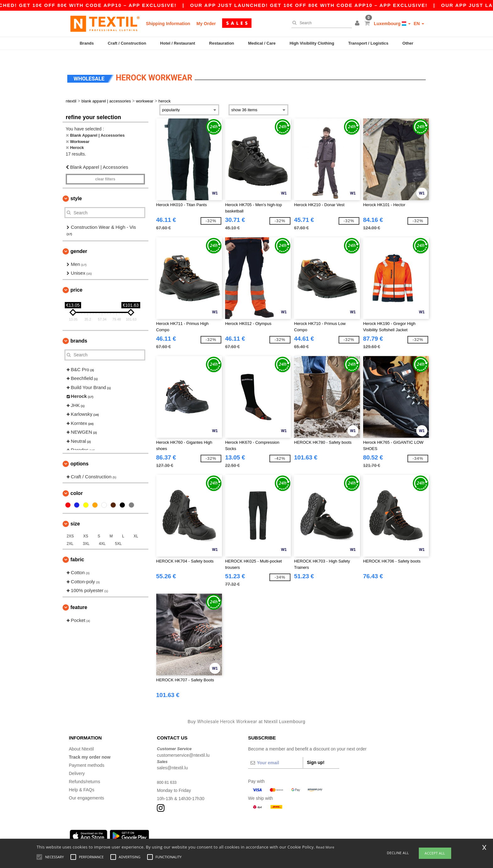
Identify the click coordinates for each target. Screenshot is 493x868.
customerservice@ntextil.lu (183, 744)
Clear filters (105, 168)
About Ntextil (81, 738)
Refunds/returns (85, 771)
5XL (118, 533)
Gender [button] (79, 240)
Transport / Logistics (368, 43)
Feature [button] (79, 596)
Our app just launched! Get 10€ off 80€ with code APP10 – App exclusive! (325, 5)
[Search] (320, 23)
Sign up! (316, 752)
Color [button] (77, 483)
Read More (325, 847)
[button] (358, 24)
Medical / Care (262, 43)
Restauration (222, 43)
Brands (87, 43)
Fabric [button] (77, 549)
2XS (70, 525)
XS (86, 525)
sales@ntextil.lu (172, 757)
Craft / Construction (127, 43)
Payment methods (87, 755)
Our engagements (86, 787)
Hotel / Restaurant (177, 43)
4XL (102, 533)
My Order (206, 24)
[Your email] (275, 752)
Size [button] (75, 513)
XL (136, 525)
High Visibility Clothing (312, 43)
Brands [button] (79, 330)
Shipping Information (168, 24)
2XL (70, 533)
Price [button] (76, 279)
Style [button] (76, 188)
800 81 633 (168, 772)
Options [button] (80, 453)
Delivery (77, 763)
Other (408, 43)
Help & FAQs (82, 779)
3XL (86, 533)
